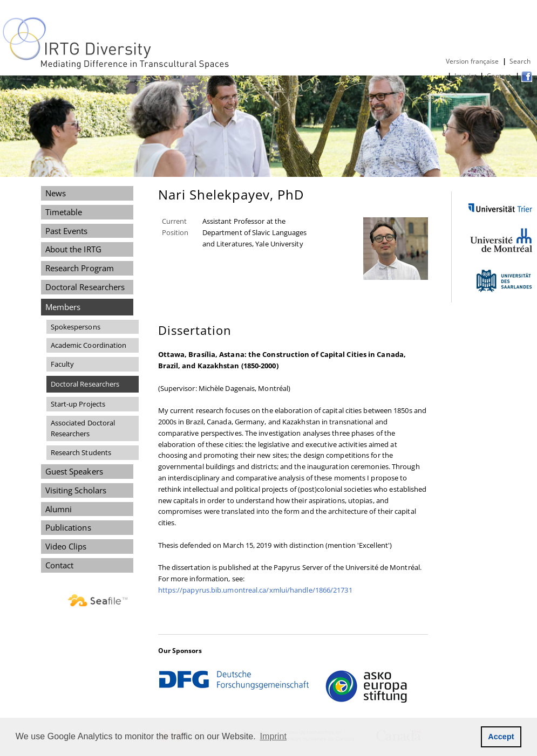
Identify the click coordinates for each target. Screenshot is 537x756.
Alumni (59, 509)
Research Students (81, 452)
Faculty (63, 364)
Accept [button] (501, 737)
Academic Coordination (89, 345)
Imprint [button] (274, 736)
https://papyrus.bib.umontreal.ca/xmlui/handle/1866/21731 (255, 590)
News (56, 193)
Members (63, 307)
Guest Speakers (74, 471)
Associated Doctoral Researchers (83, 428)
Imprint (465, 76)
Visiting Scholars (76, 490)
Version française (473, 61)
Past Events (67, 231)
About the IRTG (73, 249)
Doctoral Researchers (85, 287)
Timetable (64, 212)
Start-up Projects (78, 404)
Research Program (80, 268)
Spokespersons (76, 327)
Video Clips (66, 546)
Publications (68, 527)
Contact (499, 76)
